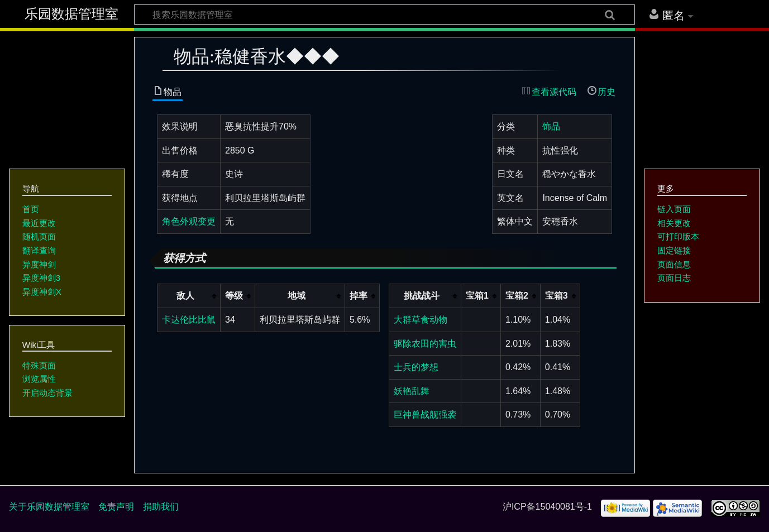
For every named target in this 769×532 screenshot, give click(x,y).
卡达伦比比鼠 (189, 320)
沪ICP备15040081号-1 (547, 507)
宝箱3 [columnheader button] (557, 296)
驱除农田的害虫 (425, 344)
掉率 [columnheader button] (359, 296)
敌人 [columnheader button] (185, 296)
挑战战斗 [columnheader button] (422, 296)
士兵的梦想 (416, 367)
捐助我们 (161, 507)
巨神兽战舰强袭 (425, 414)
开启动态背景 (47, 393)
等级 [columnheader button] (234, 296)
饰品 (551, 126)
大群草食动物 (421, 320)
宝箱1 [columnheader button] (477, 296)
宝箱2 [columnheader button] (517, 296)
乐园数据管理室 (71, 14)
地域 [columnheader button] (297, 296)
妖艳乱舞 (412, 391)
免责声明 (116, 507)
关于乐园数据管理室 (49, 507)
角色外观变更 (189, 221)
